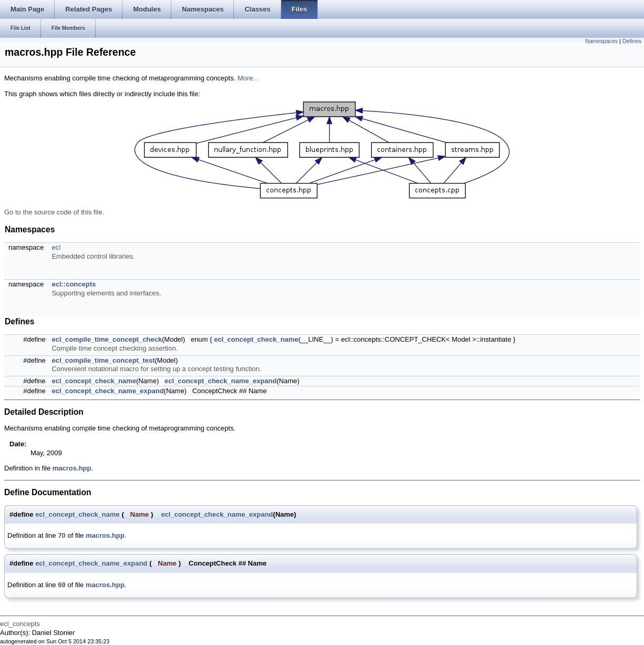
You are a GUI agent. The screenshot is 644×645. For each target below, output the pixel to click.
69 (62, 585)
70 (62, 535)
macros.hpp (72, 468)
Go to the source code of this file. (54, 212)
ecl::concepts (74, 284)
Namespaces (601, 41)
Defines (632, 41)
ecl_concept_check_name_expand (221, 381)
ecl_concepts (20, 624)
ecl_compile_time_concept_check (107, 339)
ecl (56, 247)
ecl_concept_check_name (256, 339)
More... (248, 78)
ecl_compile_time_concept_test (103, 360)
